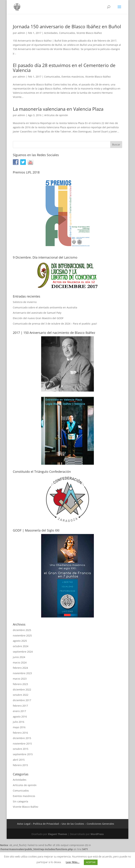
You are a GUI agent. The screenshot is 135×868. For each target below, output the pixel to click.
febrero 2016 (20, 733)
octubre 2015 (21, 749)
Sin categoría (20, 801)
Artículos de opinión (56, 115)
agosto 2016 (20, 717)
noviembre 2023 (22, 673)
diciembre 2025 (22, 630)
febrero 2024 (20, 668)
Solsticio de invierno (25, 302)
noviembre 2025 (22, 635)
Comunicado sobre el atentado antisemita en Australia (45, 307)
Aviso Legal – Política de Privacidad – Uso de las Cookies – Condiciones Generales (66, 824)
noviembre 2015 (22, 744)
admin (21, 33)
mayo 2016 (19, 727)
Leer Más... (73, 862)
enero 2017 (19, 711)
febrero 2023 (20, 684)
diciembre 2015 (22, 738)
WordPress (97, 834)
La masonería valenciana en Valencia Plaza (58, 109)
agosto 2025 (20, 641)
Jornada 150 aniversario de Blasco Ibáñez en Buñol (67, 26)
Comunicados (67, 33)
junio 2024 (19, 657)
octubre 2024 (21, 646)
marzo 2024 (20, 662)
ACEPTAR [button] (91, 862)
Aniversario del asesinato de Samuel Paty (37, 313)
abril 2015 (19, 760)
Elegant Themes (58, 834)
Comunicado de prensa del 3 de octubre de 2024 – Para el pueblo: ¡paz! (55, 324)
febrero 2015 (20, 765)
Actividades (51, 33)
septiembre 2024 (23, 652)
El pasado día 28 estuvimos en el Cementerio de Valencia (64, 68)
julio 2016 (19, 722)
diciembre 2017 (22, 700)
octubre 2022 (21, 695)
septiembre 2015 (23, 754)
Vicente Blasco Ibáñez (89, 33)
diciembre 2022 (22, 690)
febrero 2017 (20, 706)
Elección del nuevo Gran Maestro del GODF (38, 318)
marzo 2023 (20, 679)
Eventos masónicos (73, 77)
